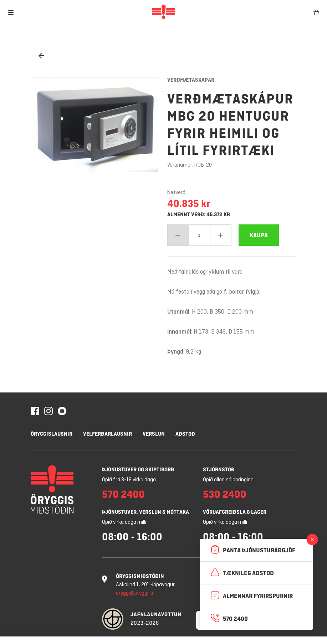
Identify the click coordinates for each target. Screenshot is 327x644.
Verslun (154, 434)
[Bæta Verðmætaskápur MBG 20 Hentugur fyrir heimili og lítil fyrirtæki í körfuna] (259, 235)
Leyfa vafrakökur (169, 627)
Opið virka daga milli (124, 522)
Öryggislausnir (52, 434)
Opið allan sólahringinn (228, 480)
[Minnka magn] (178, 235)
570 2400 (123, 494)
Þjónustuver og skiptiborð (138, 469)
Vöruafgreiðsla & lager (235, 512)
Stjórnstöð (219, 469)
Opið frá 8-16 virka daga (129, 480)
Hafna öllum (108, 627)
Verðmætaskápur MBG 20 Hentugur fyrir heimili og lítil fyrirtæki (230, 125)
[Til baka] (41, 56)
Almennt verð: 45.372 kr (199, 214)
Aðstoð (185, 434)
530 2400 (225, 494)
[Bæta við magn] (221, 235)
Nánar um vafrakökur (108, 607)
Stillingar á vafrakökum (45, 627)
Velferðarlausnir (108, 434)
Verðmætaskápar (191, 80)
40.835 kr (189, 203)
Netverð (176, 193)
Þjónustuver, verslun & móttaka (145, 512)
